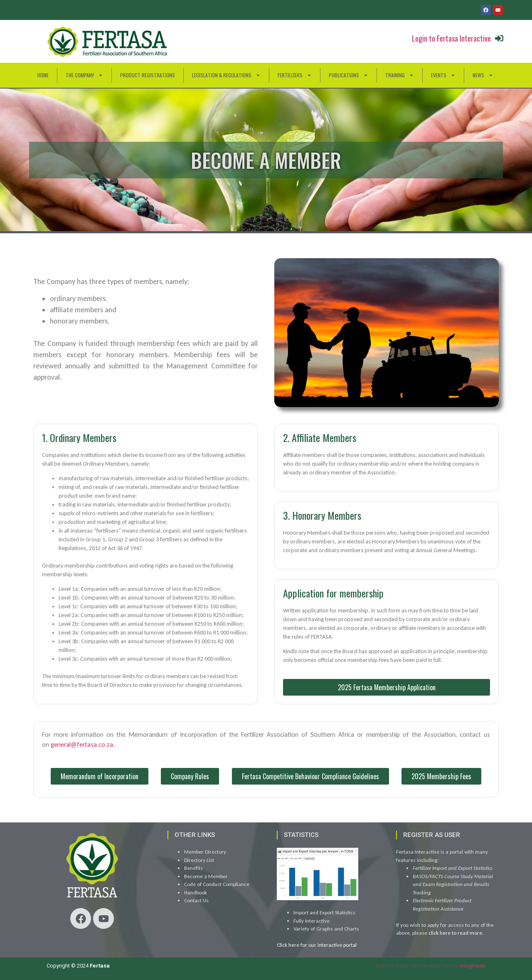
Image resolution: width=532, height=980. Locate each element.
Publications (349, 75)
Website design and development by (430, 966)
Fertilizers (295, 75)
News (483, 75)
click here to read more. (456, 933)
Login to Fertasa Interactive (451, 38)
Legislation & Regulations (226, 75)
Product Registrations (148, 75)
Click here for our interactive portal (317, 945)
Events (443, 75)
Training (400, 75)
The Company (84, 75)
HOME (43, 75)
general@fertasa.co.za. (83, 744)
